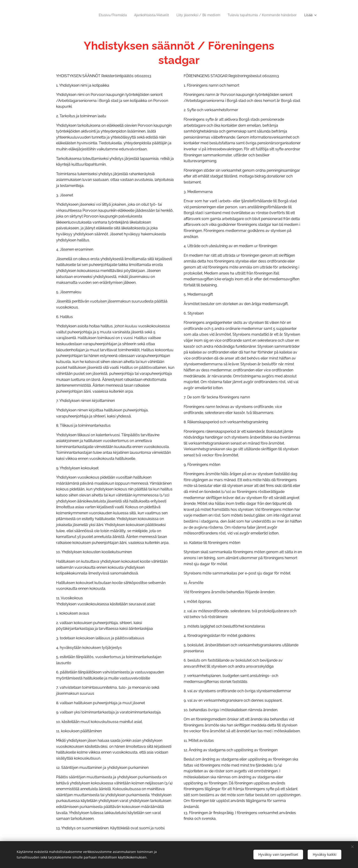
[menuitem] (104, 15)
